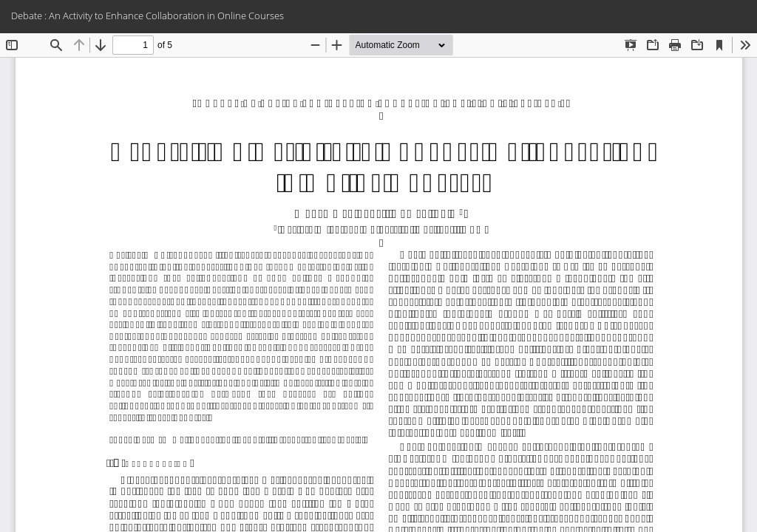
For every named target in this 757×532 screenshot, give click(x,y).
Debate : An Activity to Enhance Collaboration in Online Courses (147, 16)
